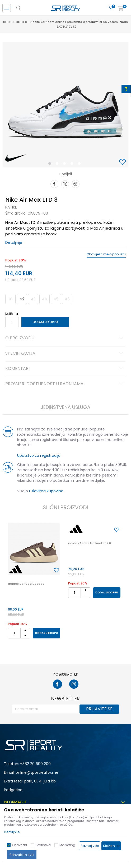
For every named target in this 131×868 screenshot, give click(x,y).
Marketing (67, 845)
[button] (123, 163)
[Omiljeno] (111, 8)
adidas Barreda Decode (26, 584)
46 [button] (67, 299)
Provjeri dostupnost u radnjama (65, 384)
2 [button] (58, 165)
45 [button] (56, 299)
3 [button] (66, 165)
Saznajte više (66, 27)
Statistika (43, 845)
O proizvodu (65, 338)
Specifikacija (65, 354)
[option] (65, 105)
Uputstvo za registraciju (39, 455)
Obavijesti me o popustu (106, 254)
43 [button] (33, 299)
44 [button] (45, 299)
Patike (11, 207)
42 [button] (22, 299)
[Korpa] (120, 9)
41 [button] (11, 299)
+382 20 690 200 (35, 764)
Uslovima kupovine (46, 491)
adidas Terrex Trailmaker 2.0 (90, 543)
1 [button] (51, 165)
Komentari (65, 369)
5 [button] (81, 165)
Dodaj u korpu (45, 322)
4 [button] (73, 165)
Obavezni (19, 845)
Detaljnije (14, 242)
